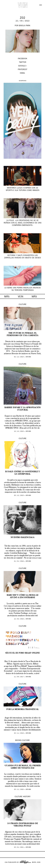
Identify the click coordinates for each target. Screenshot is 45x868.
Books (18, 741)
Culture (23, 305)
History (27, 797)
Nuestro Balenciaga (22, 537)
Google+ (4, 866)
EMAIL (22, 73)
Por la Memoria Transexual (22, 709)
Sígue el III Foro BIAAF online (22, 653)
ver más (28, 357)
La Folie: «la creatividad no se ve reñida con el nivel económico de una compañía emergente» (23, 223)
